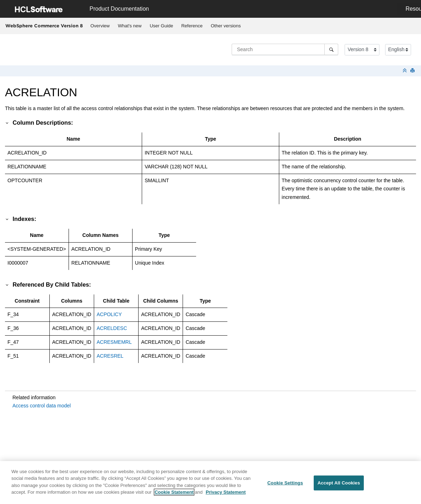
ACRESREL (110, 356)
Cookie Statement (174, 496)
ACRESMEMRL (114, 342)
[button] (7, 123)
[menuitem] (100, 26)
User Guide (161, 26)
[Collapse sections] (405, 71)
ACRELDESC (112, 328)
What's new (130, 26)
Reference (192, 26)
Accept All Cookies (339, 487)
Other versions (226, 26)
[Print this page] (413, 71)
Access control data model (42, 406)
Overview (100, 26)
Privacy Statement (226, 496)
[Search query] (285, 49)
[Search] (331, 49)
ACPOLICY (109, 314)
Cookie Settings (285, 487)
